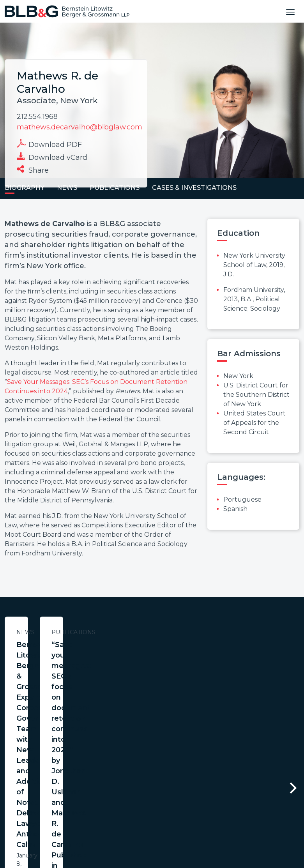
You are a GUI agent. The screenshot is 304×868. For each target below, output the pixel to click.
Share (33, 170)
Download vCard (52, 157)
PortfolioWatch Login (248, 802)
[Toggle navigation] (290, 11)
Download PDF (49, 144)
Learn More (80, 736)
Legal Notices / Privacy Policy (138, 802)
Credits (199, 802)
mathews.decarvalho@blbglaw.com (80, 127)
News (80, 632)
